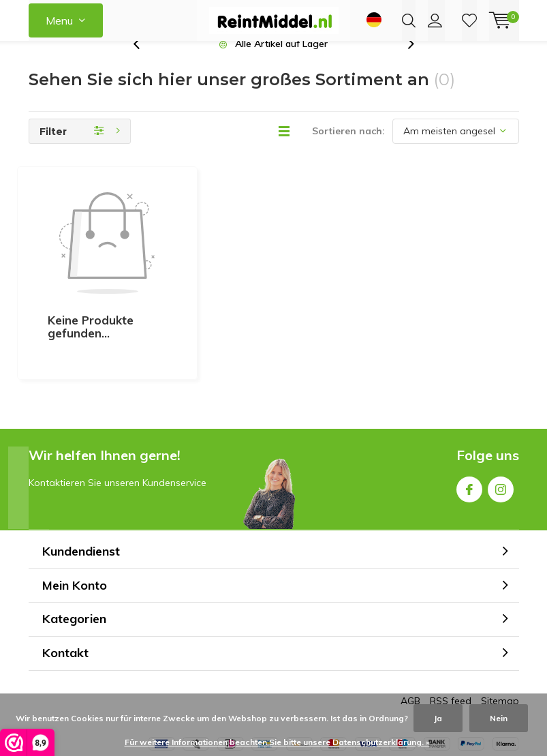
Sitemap (500, 640)
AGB (410, 640)
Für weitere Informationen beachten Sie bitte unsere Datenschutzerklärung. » (277, 742)
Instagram (501, 426)
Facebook (469, 426)
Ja (438, 718)
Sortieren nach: (348, 151)
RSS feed (451, 640)
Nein (499, 718)
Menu (59, 20)
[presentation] (144, 64)
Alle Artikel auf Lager (281, 64)
